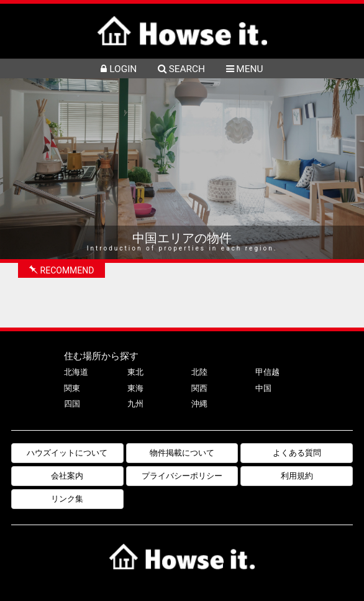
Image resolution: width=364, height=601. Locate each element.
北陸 (199, 372)
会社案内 (67, 476)
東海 (135, 388)
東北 (135, 372)
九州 (135, 404)
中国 (263, 388)
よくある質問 (297, 453)
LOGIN (119, 69)
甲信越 (267, 372)
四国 (72, 404)
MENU (245, 69)
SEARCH (181, 69)
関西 (199, 388)
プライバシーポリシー (182, 476)
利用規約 (297, 476)
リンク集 (67, 499)
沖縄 (199, 404)
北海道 (76, 372)
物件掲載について (182, 453)
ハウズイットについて (67, 453)
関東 (72, 388)
